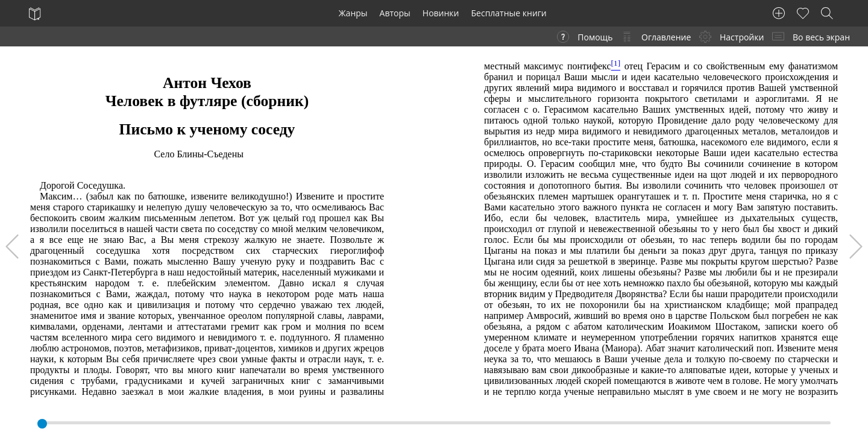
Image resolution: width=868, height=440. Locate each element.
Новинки (441, 13)
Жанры (353, 13)
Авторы (395, 13)
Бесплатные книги (509, 13)
